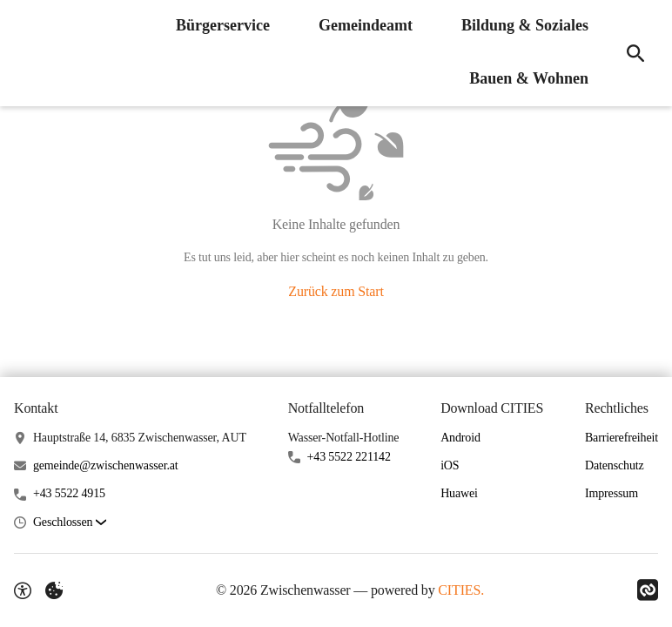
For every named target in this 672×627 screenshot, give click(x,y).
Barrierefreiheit (622, 438)
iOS (450, 465)
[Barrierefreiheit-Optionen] (23, 590)
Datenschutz (615, 465)
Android (460, 438)
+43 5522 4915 (69, 493)
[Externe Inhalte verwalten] (54, 590)
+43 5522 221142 (349, 457)
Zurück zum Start (336, 291)
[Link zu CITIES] (648, 590)
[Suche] (635, 53)
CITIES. (461, 590)
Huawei (459, 493)
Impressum (612, 493)
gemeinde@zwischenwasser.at (106, 465)
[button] (70, 523)
